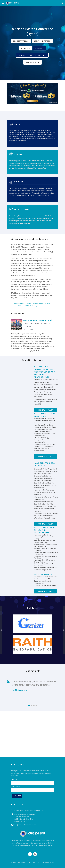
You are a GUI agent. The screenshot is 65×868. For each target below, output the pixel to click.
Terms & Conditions (48, 862)
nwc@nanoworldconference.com (25, 825)
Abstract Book (32, 62)
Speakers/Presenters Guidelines (32, 55)
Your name (15, 779)
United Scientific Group (24, 862)
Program (39, 48)
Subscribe (17, 796)
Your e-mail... (15, 786)
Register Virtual (21, 41)
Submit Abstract (45, 410)
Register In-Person (42, 41)
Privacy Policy (36, 862)
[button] (1, 630)
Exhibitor (32, 608)
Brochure (26, 48)
